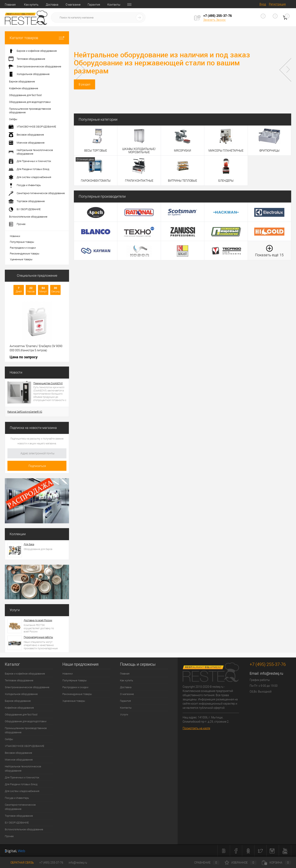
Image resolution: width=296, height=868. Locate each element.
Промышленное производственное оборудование (26, 730)
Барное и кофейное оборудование (25, 674)
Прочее (9, 836)
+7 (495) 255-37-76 (51, 863)
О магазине (73, 5)
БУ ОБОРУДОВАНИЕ (17, 823)
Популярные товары (22, 242)
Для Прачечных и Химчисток (22, 777)
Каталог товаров (37, 38)
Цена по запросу (24, 357)
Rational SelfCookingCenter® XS (25, 412)
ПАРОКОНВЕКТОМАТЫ (96, 181)
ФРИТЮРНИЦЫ (269, 151)
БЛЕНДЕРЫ (226, 181)
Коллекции (18, 534)
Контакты (114, 5)
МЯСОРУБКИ (183, 151)
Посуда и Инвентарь (17, 798)
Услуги (15, 610)
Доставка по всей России (38, 620)
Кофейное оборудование (19, 708)
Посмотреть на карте (196, 728)
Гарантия (94, 5)
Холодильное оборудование (21, 694)
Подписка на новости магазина (33, 428)
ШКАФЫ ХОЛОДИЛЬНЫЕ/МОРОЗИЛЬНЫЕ (139, 151)
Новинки (15, 236)
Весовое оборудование (18, 753)
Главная (10, 5)
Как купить (31, 5)
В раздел (84, 84)
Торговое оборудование (19, 816)
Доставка (52, 5)
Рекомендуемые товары (25, 254)
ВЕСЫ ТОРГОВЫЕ (96, 151)
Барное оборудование (18, 701)
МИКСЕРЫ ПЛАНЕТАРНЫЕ (226, 151)
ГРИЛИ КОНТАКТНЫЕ (139, 181)
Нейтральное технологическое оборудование (23, 769)
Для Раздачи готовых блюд (21, 784)
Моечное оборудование (19, 760)
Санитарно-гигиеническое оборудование (20, 807)
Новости (16, 372)
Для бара (29, 544)
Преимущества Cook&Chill (48, 383)
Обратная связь (19, 863)
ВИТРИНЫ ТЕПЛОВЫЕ (183, 181)
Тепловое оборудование (19, 680)
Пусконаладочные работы (38, 637)
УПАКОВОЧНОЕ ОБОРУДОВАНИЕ (24, 746)
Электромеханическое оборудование (27, 687)
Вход (263, 4)
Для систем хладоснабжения (22, 791)
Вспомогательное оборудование (24, 829)
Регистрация (277, 4)
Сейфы (9, 739)
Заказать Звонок (214, 20)
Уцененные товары (21, 259)
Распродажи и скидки (23, 248)
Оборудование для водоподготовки (26, 721)
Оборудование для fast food (21, 715)
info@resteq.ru (272, 673)
